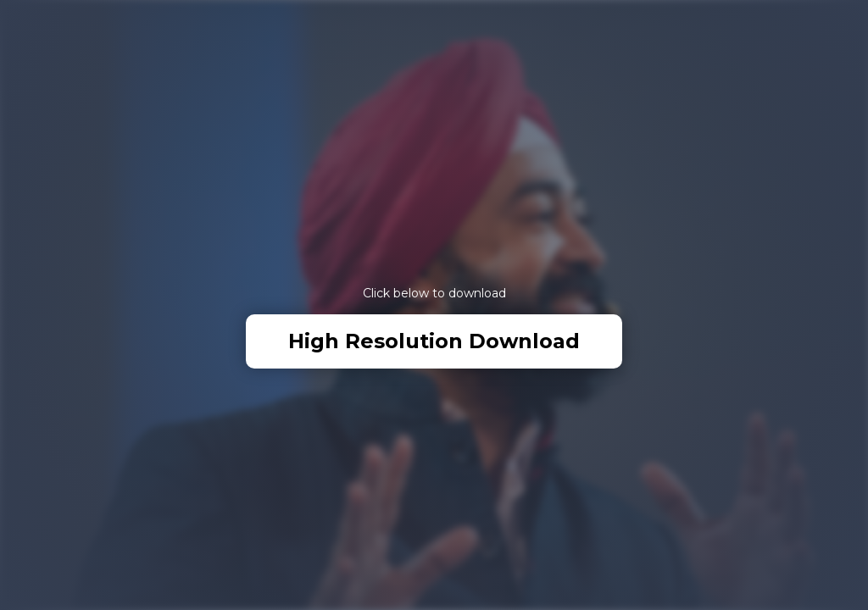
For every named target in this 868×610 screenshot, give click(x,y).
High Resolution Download (434, 341)
